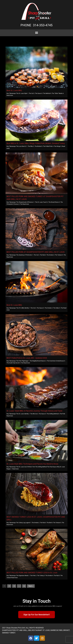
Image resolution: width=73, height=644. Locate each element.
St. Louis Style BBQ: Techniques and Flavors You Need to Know (32, 464)
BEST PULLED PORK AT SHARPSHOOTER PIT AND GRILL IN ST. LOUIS (36, 252)
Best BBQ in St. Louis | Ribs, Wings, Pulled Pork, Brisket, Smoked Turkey (36, 143)
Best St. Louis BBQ (14, 90)
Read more (10, 95)
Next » (31, 586)
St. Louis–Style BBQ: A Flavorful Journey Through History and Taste (34, 411)
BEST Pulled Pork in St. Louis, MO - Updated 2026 (27, 358)
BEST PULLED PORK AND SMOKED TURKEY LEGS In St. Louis (32, 573)
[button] (36, 33)
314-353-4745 (43, 25)
